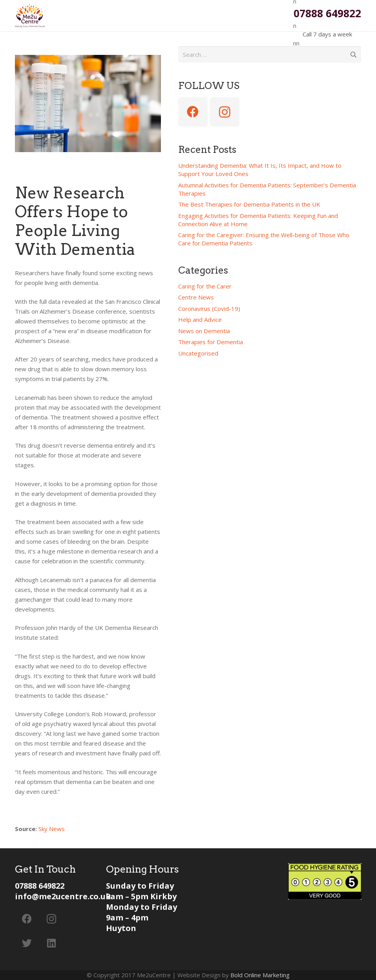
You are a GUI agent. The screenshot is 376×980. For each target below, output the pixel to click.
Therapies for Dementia (211, 342)
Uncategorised (198, 353)
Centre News (196, 297)
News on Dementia (204, 331)
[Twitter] (27, 943)
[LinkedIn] (52, 943)
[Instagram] (225, 112)
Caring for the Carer (205, 286)
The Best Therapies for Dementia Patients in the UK (249, 204)
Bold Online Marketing (260, 975)
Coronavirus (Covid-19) (209, 309)
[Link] (30, 16)
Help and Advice (200, 319)
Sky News (52, 829)
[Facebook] (193, 112)
